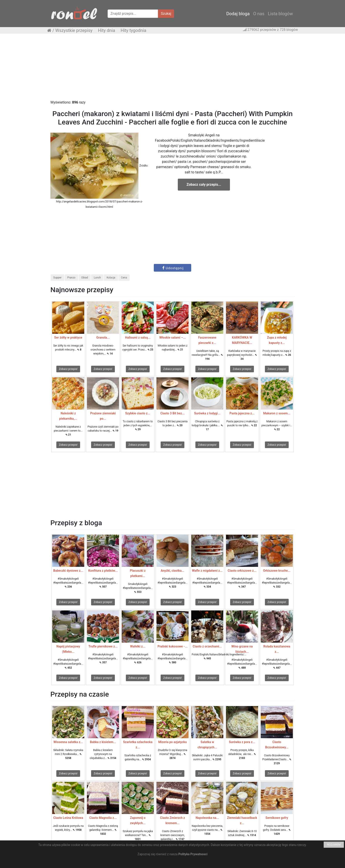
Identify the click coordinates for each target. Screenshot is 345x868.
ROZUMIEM (334, 845)
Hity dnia (106, 30)
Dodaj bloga (238, 14)
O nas (259, 14)
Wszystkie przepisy (74, 30)
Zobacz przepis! (68, 369)
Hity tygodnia (133, 30)
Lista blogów (280, 14)
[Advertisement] (172, 69)
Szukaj (166, 14)
